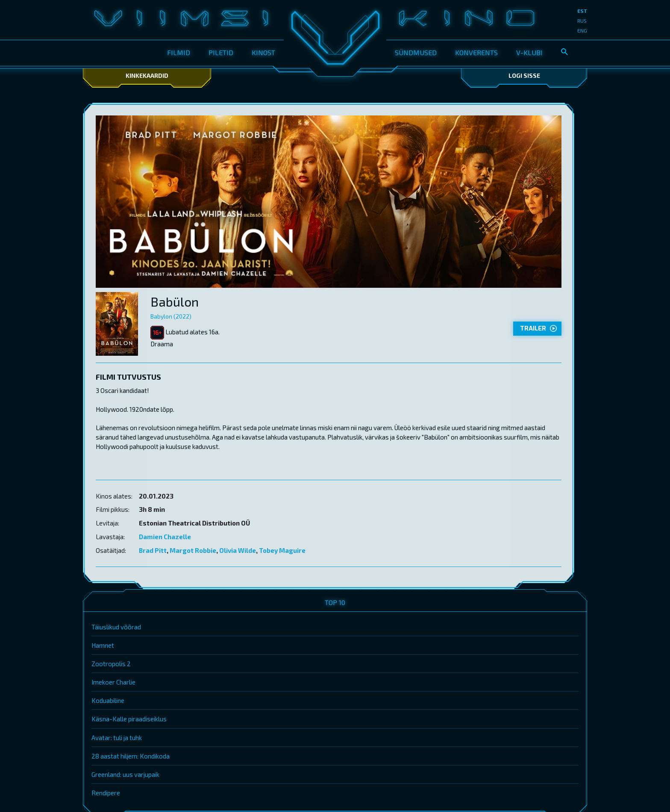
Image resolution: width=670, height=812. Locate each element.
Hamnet (103, 645)
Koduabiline (108, 700)
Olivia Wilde (238, 550)
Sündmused (416, 52)
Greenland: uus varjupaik (125, 774)
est (582, 11)
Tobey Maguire (282, 550)
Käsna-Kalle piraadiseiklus (129, 719)
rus (582, 21)
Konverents (476, 52)
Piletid (221, 52)
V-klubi (529, 52)
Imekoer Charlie (113, 682)
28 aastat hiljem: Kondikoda (131, 756)
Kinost (263, 52)
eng (582, 30)
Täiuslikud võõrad (116, 627)
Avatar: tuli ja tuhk (117, 738)
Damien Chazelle (165, 537)
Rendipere (106, 793)
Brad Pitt (153, 550)
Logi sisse (524, 75)
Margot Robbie (193, 550)
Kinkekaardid (147, 75)
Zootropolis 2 (111, 664)
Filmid (179, 52)
